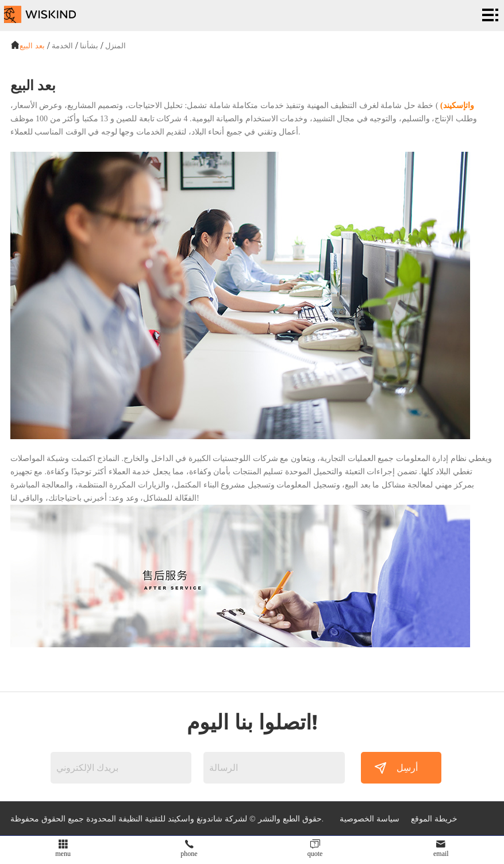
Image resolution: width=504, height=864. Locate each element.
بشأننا (89, 45)
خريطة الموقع (434, 818)
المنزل (116, 45)
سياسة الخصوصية (370, 818)
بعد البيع (32, 45)
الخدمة (62, 45)
